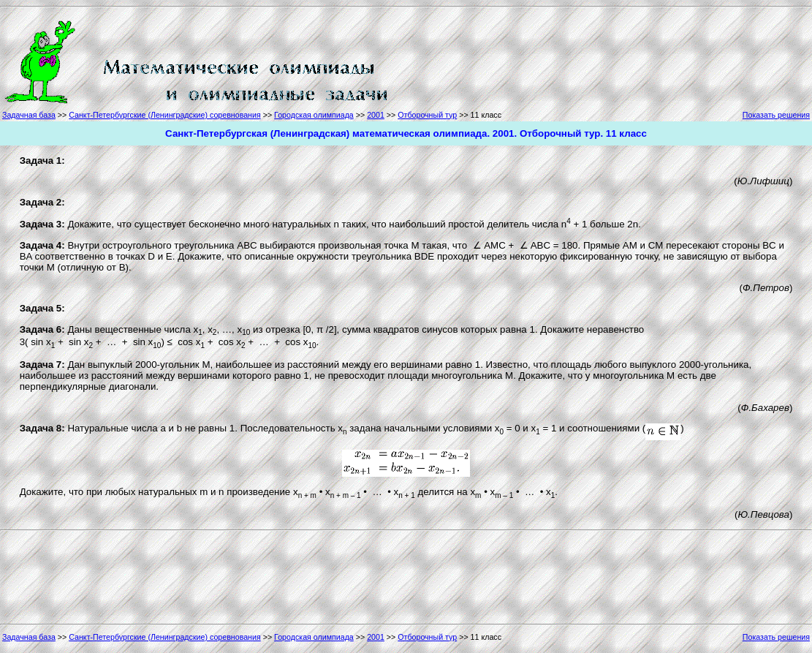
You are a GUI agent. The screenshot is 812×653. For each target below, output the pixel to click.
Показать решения (776, 115)
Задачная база (29, 115)
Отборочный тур (427, 115)
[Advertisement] (456, 60)
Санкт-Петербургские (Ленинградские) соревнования (164, 115)
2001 (376, 115)
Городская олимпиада (314, 115)
